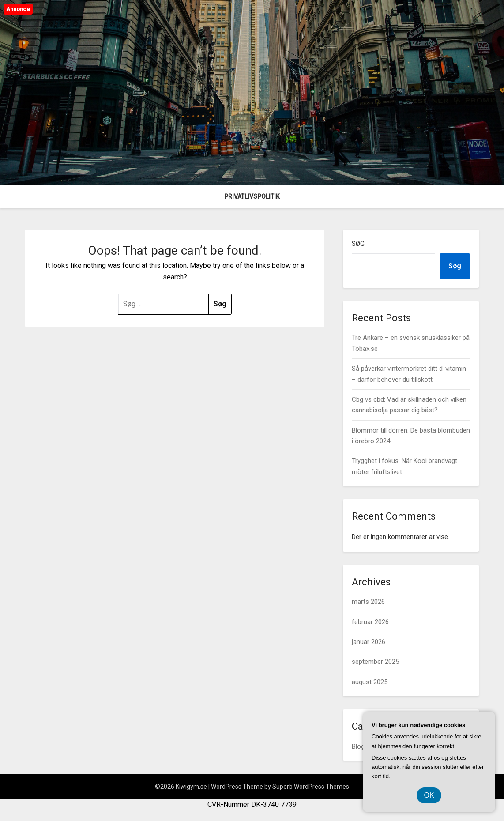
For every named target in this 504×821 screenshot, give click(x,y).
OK (429, 795)
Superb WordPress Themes (311, 787)
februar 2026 (370, 622)
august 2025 (370, 682)
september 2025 (375, 662)
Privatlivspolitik (252, 196)
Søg (358, 244)
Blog (358, 746)
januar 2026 (369, 642)
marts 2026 (368, 602)
